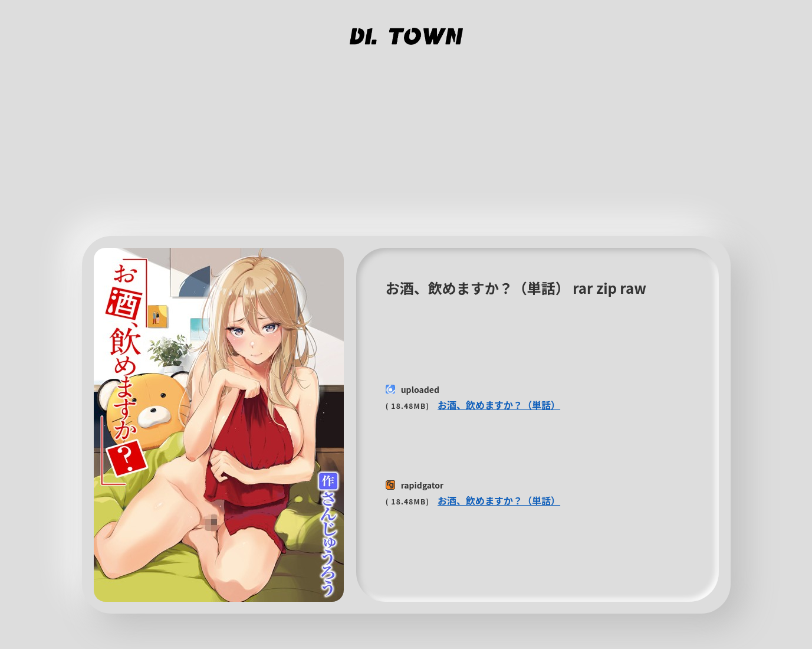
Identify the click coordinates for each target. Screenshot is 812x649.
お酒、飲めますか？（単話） (499, 405)
